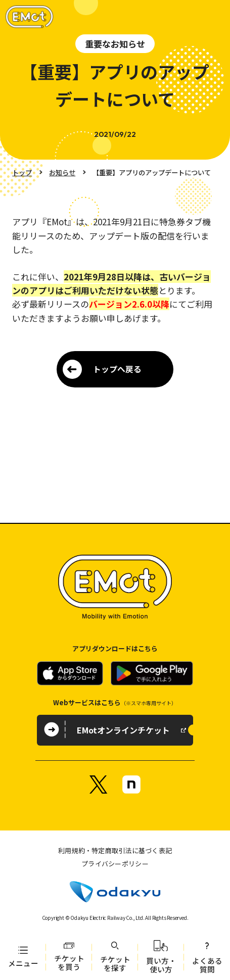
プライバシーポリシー (115, 864)
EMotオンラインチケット (123, 730)
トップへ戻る (117, 369)
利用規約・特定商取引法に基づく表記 (115, 850)
